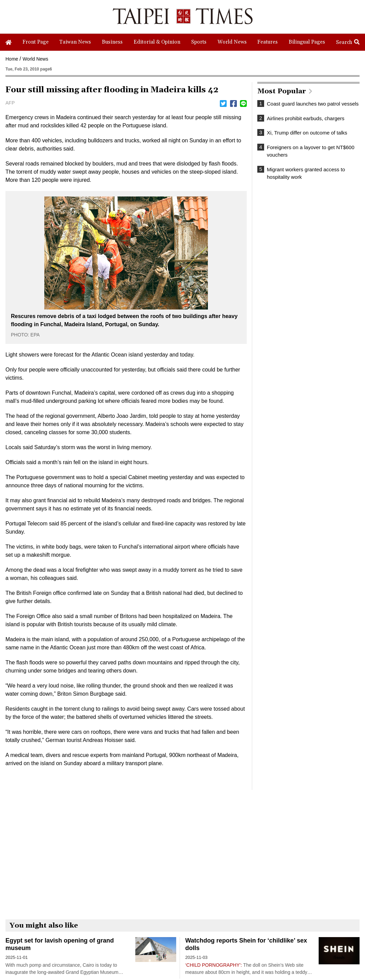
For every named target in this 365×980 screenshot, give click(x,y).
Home (12, 59)
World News (35, 59)
